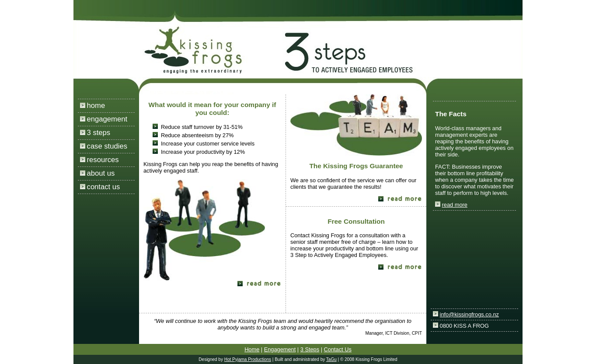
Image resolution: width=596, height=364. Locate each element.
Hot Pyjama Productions (248, 359)
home (96, 106)
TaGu (331, 359)
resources (103, 160)
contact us (104, 187)
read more (455, 205)
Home (252, 349)
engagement (107, 119)
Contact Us (338, 349)
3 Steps (310, 349)
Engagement (280, 349)
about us (101, 173)
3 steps (99, 133)
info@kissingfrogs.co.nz (469, 314)
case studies (107, 146)
